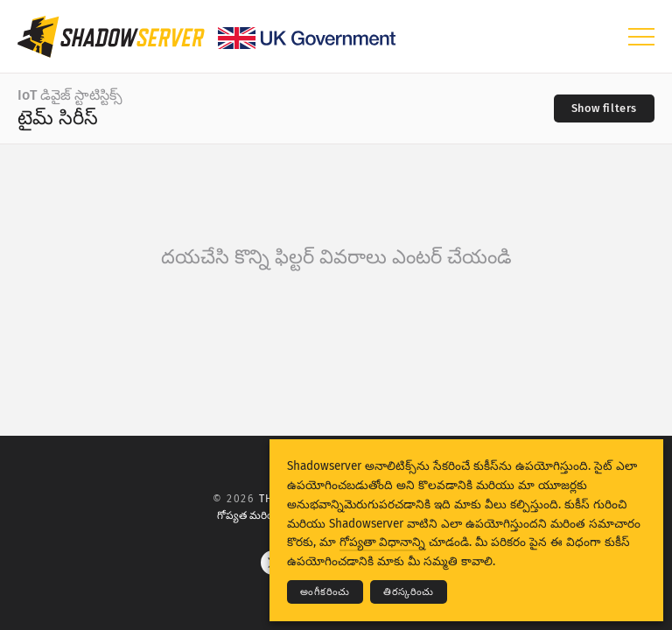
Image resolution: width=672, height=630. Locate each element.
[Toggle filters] (604, 108)
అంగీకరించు (325, 592)
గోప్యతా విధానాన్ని (382, 542)
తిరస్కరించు (409, 592)
